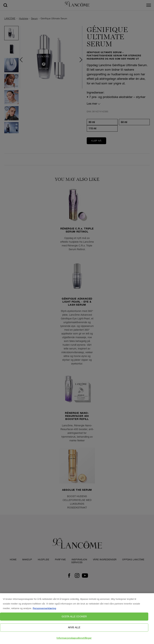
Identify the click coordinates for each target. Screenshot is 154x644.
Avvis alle (74, 629)
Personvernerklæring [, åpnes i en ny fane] (45, 610)
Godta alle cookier (74, 618)
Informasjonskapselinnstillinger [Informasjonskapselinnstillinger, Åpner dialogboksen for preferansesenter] (74, 640)
